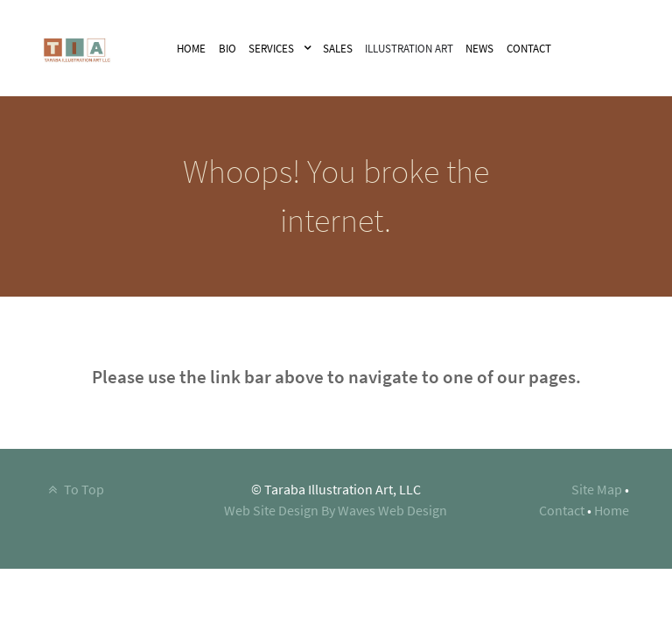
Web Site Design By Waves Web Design (336, 510)
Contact (562, 510)
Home (612, 510)
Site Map (597, 489)
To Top (73, 489)
